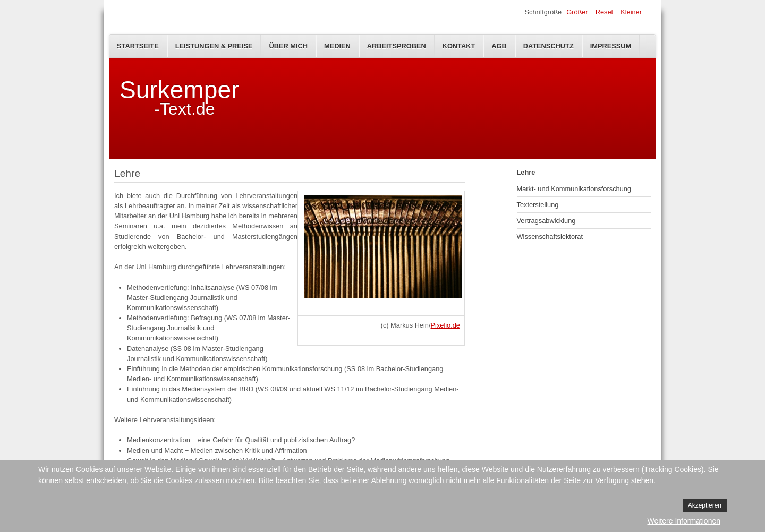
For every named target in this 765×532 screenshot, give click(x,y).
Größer (577, 12)
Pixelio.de (446, 325)
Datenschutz (549, 46)
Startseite (138, 46)
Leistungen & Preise (214, 46)
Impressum (611, 46)
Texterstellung (538, 205)
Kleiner (631, 12)
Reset (604, 12)
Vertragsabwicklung (546, 221)
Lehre (526, 172)
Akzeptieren (705, 505)
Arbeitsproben (397, 46)
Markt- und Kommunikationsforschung (574, 189)
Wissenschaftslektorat (550, 237)
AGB (499, 46)
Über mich (288, 46)
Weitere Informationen (684, 521)
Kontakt (459, 46)
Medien (337, 46)
